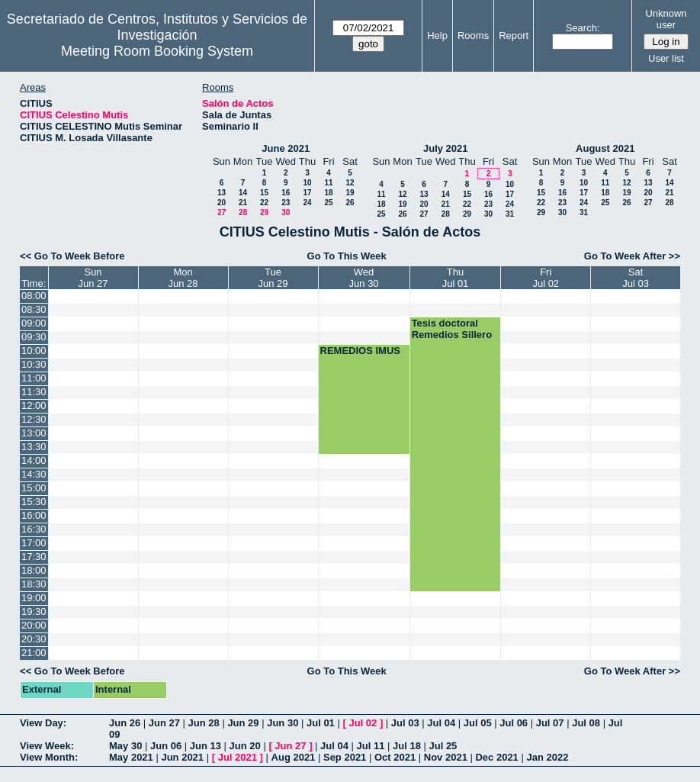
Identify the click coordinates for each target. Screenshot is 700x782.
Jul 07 (550, 723)
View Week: (47, 746)
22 (264, 203)
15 (264, 193)
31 (510, 214)
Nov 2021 (446, 757)
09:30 (34, 337)
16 (286, 193)
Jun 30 (283, 723)
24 (307, 203)
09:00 (34, 323)
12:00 (34, 405)
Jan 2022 (547, 757)
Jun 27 (164, 723)
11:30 (34, 392)
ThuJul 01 (456, 278)
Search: (583, 28)
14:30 (34, 474)
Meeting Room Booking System (157, 51)
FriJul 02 (546, 278)
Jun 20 (245, 746)
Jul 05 (478, 723)
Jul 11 (371, 746)
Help (437, 35)
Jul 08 (586, 723)
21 (243, 203)
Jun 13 (206, 746)
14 (243, 193)
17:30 (34, 557)
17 (307, 193)
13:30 (34, 447)
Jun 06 (166, 746)
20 (222, 203)
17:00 (34, 543)
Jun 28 (204, 723)
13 (222, 193)
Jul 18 (407, 746)
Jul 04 (441, 723)
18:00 (34, 570)
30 (286, 212)
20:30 (34, 639)
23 (286, 203)
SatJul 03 (636, 278)
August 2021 (605, 148)
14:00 (34, 460)
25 (328, 203)
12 (350, 183)
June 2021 (286, 148)
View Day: (43, 723)
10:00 (34, 351)
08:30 (34, 309)
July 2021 (446, 148)
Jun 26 (125, 723)
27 (222, 212)
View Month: (49, 757)
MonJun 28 (183, 278)
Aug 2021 (294, 757)
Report (514, 35)
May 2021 (131, 757)
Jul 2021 (238, 757)
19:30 (34, 611)
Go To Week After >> (632, 256)
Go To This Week (347, 256)
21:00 (34, 653)
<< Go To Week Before (72, 256)
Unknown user (666, 19)
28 (243, 212)
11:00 (34, 378)
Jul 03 (405, 723)
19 (350, 193)
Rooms (473, 35)
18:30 (34, 584)
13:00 (34, 433)
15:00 (34, 488)
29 (264, 212)
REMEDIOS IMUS (360, 351)
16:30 (34, 529)
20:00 (34, 625)
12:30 (34, 419)
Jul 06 (514, 723)
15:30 (34, 502)
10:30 (34, 364)
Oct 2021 (395, 757)
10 (307, 183)
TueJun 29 (273, 278)
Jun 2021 (182, 757)
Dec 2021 (496, 757)
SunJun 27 (93, 278)
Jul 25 (443, 746)
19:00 (34, 598)
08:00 (34, 296)
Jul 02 (363, 723)
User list (666, 58)
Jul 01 (321, 723)
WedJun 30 (364, 278)
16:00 (34, 515)
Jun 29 (243, 723)
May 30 (125, 746)
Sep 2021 (345, 757)
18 (328, 193)
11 (328, 183)
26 (350, 203)
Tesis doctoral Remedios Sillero (452, 329)
